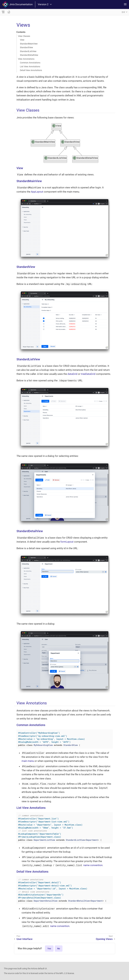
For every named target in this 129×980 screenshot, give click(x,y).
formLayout (67, 542)
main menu (28, 761)
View (22, 40)
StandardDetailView (29, 55)
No (59, 949)
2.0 (123, 12)
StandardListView (28, 51)
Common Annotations (30, 63)
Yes (49, 949)
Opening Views (104, 939)
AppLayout (37, 192)
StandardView (26, 47)
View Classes (24, 36)
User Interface (24, 939)
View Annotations (26, 59)
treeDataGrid (88, 374)
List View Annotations (30, 67)
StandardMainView (29, 44)
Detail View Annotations (31, 70)
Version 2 (45, 4)
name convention (93, 865)
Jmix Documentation (18, 4)
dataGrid (72, 374)
